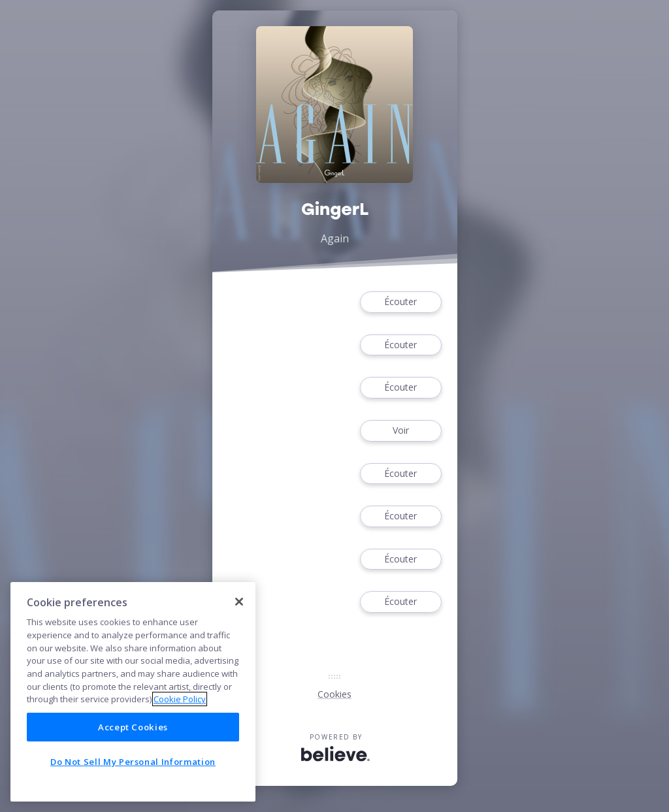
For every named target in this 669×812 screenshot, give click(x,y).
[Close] (239, 602)
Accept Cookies (133, 727)
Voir (400, 431)
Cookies (334, 694)
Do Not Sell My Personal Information (133, 762)
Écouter (400, 302)
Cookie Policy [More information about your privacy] (180, 699)
